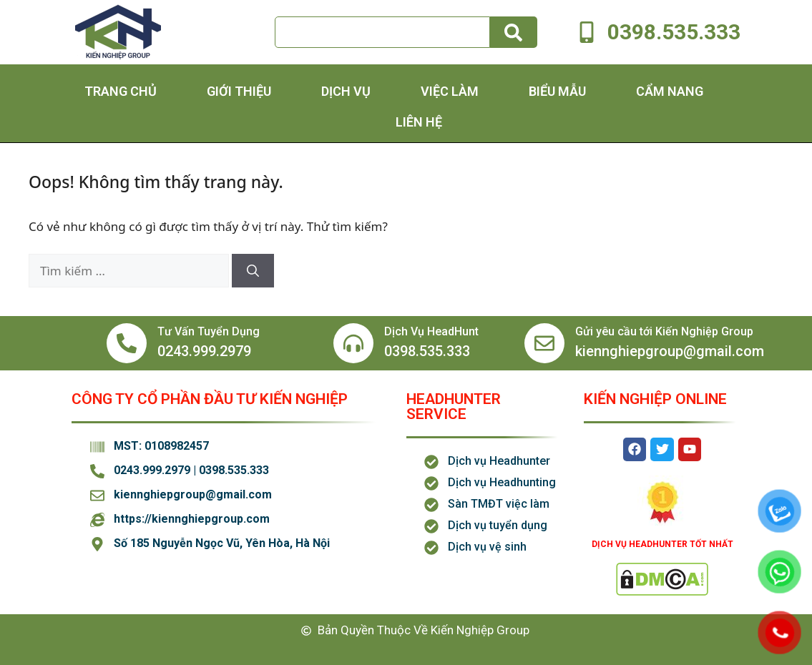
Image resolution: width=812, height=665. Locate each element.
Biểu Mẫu (557, 91)
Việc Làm (450, 91)
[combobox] (383, 32)
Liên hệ (419, 122)
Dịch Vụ (346, 91)
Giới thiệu (239, 91)
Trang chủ (121, 91)
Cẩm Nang (670, 91)
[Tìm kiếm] (514, 32)
